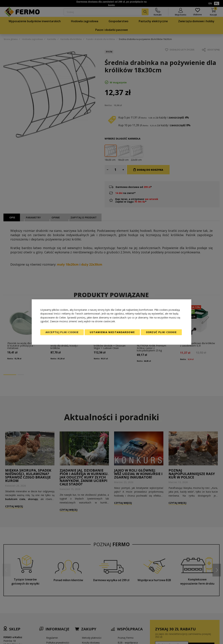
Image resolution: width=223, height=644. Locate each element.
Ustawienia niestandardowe (112, 332)
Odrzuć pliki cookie (161, 332)
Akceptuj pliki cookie (62, 332)
